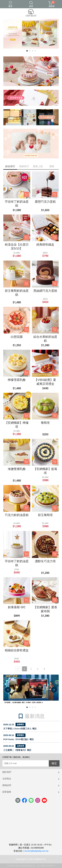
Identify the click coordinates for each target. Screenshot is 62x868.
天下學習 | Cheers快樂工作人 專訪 (20, 729)
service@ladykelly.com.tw (36, 851)
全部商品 (7, 779)
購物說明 (7, 785)
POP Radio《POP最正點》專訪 (19, 739)
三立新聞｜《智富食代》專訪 (17, 750)
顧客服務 (7, 792)
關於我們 (7, 772)
